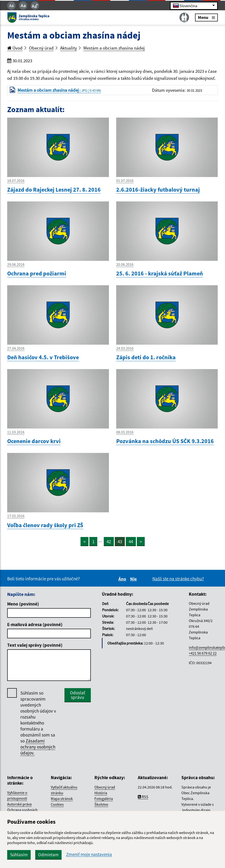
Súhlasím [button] (19, 855)
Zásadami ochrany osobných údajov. (38, 747)
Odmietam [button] (48, 855)
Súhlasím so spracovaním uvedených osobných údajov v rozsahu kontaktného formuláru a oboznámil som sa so (38, 723)
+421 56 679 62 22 (203, 653)
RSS (143, 797)
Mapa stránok (62, 799)
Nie (134, 579)
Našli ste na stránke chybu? (178, 579)
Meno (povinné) (23, 604)
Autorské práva (19, 804)
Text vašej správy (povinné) (35, 645)
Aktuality (69, 48)
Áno (123, 579)
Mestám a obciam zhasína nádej (114, 48)
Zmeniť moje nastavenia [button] (89, 854)
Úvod (15, 48)
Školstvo (101, 804)
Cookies (57, 804)
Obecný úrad (41, 48)
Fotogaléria (104, 799)
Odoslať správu (78, 695)
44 (131, 542)
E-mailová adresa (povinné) (35, 624)
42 (109, 542)
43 (120, 542)
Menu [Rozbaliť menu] (206, 17)
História (101, 793)
